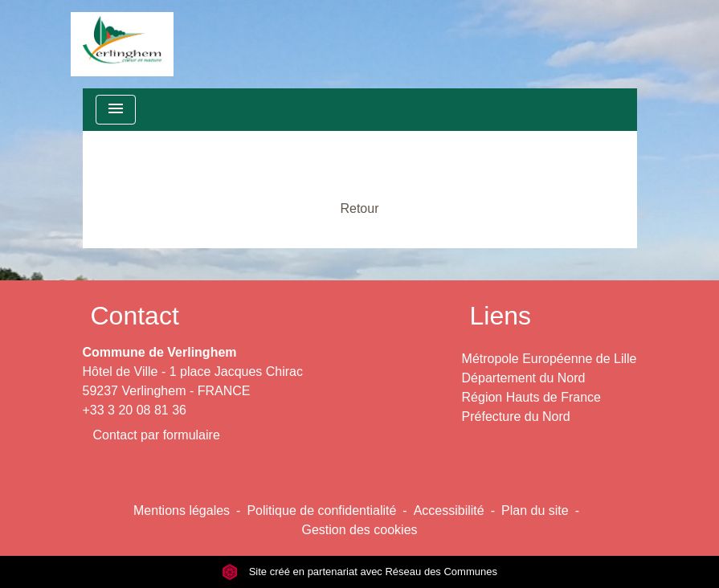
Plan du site (535, 510)
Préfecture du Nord (516, 416)
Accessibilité (449, 510)
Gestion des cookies (359, 530)
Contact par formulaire (157, 435)
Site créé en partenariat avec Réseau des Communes (359, 572)
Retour (359, 208)
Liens (501, 316)
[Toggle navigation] (116, 110)
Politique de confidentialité (321, 510)
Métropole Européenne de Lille (549, 359)
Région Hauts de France (531, 397)
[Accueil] (122, 44)
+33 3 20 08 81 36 (135, 410)
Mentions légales (182, 510)
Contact (135, 316)
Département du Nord (524, 378)
